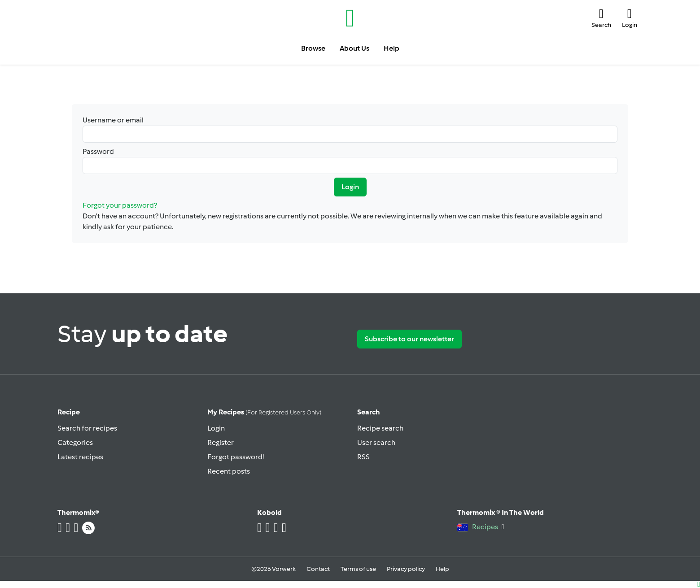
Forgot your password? (120, 205)
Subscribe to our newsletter (409, 339)
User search (376, 442)
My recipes (264, 412)
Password (350, 161)
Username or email (350, 129)
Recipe (69, 412)
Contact (318, 569)
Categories (75, 442)
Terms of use (358, 569)
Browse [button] (313, 48)
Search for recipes (87, 428)
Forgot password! (236, 457)
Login (350, 187)
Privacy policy (406, 569)
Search (369, 412)
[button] (601, 18)
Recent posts (229, 471)
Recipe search (380, 428)
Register (221, 442)
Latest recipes (80, 457)
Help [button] (392, 48)
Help (442, 569)
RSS (363, 457)
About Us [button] (354, 48)
